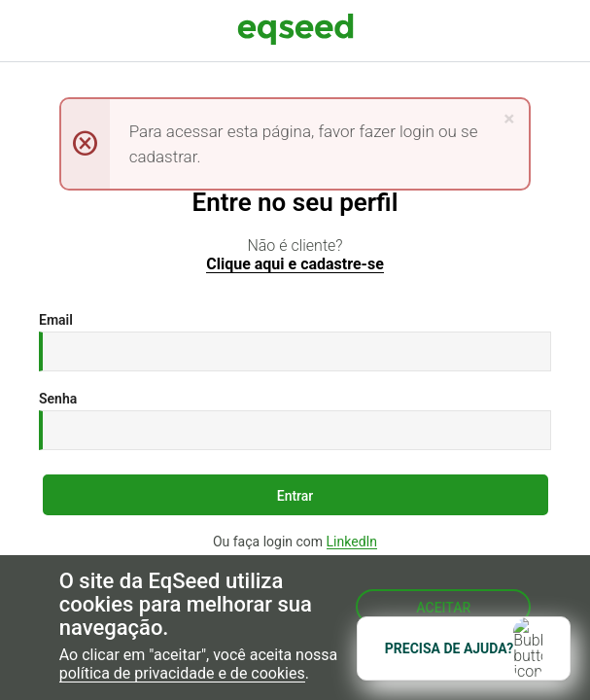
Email (56, 320)
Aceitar (443, 608)
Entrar (295, 496)
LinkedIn (352, 542)
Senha (58, 399)
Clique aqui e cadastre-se (295, 265)
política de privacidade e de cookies (182, 674)
